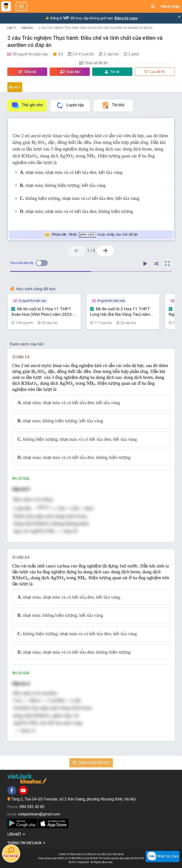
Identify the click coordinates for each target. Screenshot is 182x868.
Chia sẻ (27, 72)
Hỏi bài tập (11, 852)
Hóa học (27, 28)
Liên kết (16, 834)
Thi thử (113, 105)
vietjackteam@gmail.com (39, 814)
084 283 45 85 (32, 807)
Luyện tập (70, 105)
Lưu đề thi (155, 72)
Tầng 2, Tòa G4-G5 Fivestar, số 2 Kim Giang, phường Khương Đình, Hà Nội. (74, 799)
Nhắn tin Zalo (163, 856)
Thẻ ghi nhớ (27, 105)
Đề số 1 (15, 87)
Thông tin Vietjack (26, 843)
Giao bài (70, 72)
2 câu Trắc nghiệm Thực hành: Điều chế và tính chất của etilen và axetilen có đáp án (95, 28)
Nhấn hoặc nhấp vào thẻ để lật (91, 235)
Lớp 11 (12, 28)
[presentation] (39, 143)
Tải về (112, 72)
